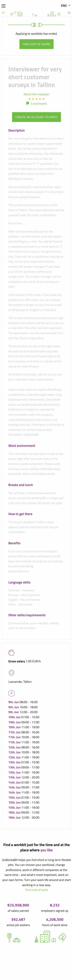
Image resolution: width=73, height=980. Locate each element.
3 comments (39, 104)
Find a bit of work (37, 44)
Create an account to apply (36, 117)
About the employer (36, 94)
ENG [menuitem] (64, 5)
